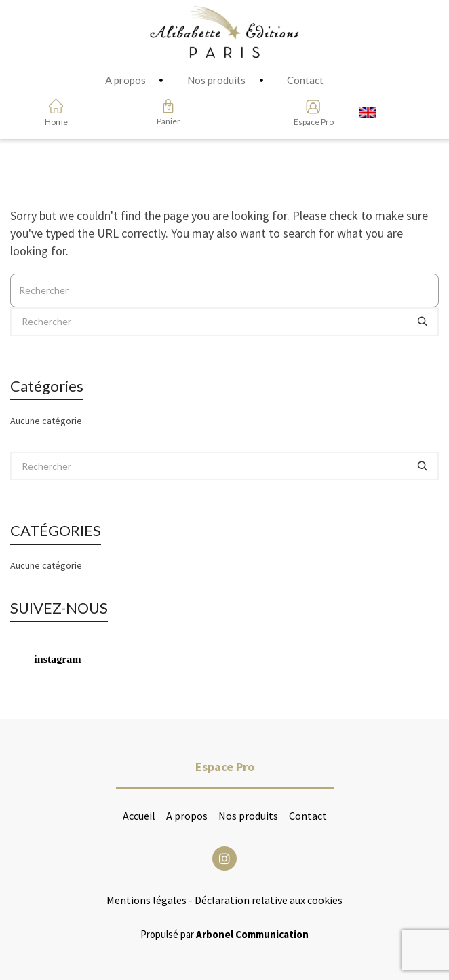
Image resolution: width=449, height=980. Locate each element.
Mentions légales (147, 900)
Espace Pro (309, 122)
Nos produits (248, 816)
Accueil (139, 816)
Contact (308, 816)
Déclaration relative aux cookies (269, 900)
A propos (187, 816)
